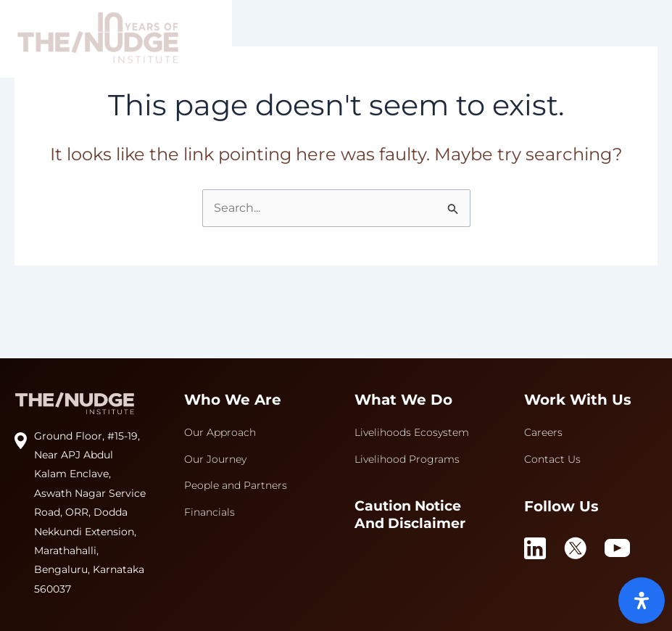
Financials (210, 512)
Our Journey (215, 459)
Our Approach (220, 432)
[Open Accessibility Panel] (642, 601)
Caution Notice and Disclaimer (410, 515)
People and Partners (236, 485)
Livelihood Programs (407, 459)
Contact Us (552, 459)
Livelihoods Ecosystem (412, 432)
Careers (543, 432)
